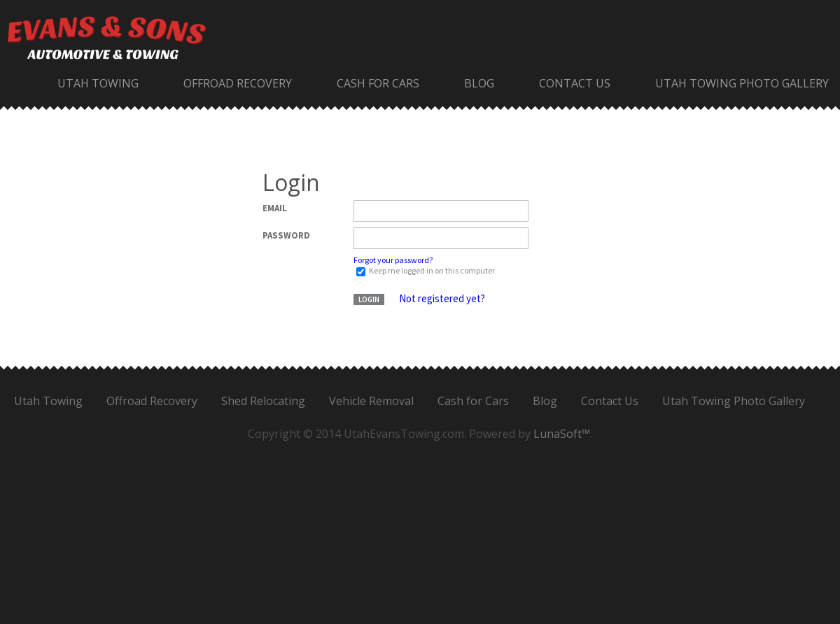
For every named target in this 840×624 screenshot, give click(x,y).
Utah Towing (98, 83)
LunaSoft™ (562, 434)
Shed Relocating (263, 401)
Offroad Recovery (238, 83)
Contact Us (575, 83)
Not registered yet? (442, 298)
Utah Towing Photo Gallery (742, 83)
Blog (479, 83)
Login (369, 299)
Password (286, 235)
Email (275, 208)
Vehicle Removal (371, 401)
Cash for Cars (378, 83)
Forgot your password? (393, 260)
